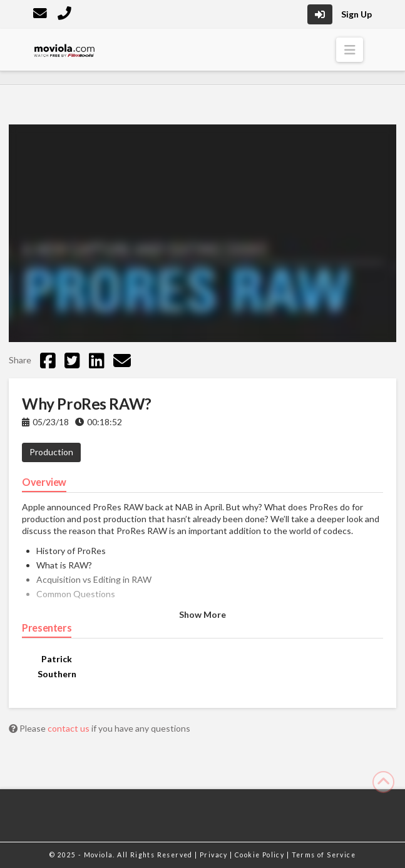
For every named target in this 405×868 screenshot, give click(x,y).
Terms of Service (324, 855)
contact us (69, 728)
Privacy (215, 855)
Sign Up (356, 14)
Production (51, 452)
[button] (350, 50)
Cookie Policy (261, 855)
